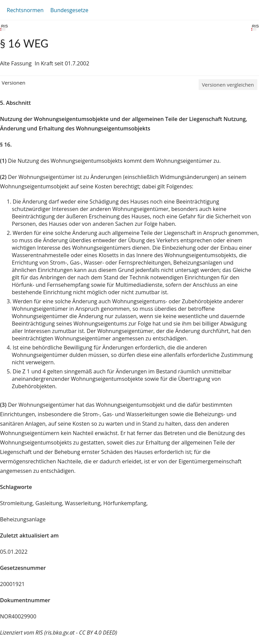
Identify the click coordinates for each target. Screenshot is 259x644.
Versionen (13, 83)
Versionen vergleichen (228, 85)
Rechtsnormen (25, 10)
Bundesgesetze (69, 10)
